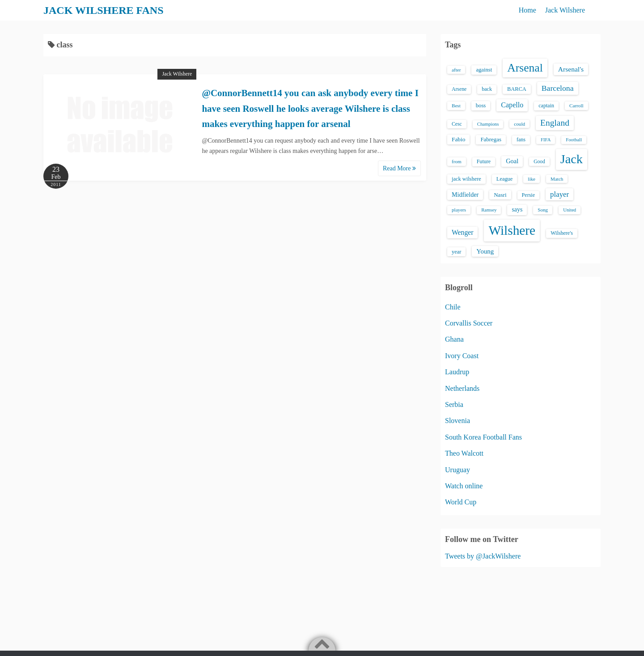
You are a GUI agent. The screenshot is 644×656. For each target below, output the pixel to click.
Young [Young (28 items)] (485, 251)
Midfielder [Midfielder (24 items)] (465, 195)
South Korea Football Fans (483, 437)
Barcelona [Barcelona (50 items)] (558, 88)
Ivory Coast (462, 356)
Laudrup (457, 372)
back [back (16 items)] (487, 89)
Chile (453, 307)
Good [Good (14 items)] (539, 161)
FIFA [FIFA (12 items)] (546, 140)
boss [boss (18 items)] (481, 106)
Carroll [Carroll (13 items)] (576, 106)
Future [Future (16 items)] (484, 161)
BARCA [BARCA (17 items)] (517, 89)
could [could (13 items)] (519, 124)
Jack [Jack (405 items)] (572, 159)
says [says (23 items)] (517, 209)
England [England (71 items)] (555, 123)
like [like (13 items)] (532, 179)
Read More (399, 168)
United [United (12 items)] (570, 210)
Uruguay (458, 470)
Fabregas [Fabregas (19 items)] (491, 140)
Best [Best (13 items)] (456, 106)
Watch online (464, 486)
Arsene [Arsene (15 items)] (459, 89)
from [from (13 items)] (457, 161)
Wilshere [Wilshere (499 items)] (512, 230)
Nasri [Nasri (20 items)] (500, 195)
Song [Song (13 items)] (543, 210)
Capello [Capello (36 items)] (512, 105)
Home (527, 10)
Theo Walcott (464, 453)
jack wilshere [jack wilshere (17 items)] (466, 179)
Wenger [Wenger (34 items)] (462, 232)
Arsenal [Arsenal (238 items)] (525, 68)
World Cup (461, 502)
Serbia (454, 404)
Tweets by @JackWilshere (483, 556)
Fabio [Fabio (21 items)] (458, 139)
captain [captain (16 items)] (546, 106)
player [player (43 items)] (559, 194)
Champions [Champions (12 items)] (488, 124)
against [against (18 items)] (484, 70)
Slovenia (458, 421)
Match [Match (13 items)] (557, 179)
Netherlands (462, 388)
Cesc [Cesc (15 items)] (457, 124)
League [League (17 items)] (505, 179)
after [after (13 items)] (456, 70)
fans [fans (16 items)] (521, 140)
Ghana (454, 339)
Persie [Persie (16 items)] (528, 195)
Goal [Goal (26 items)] (512, 161)
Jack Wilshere (565, 10)
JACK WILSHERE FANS (104, 10)
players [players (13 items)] (459, 210)
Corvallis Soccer (469, 323)
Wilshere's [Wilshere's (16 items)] (562, 233)
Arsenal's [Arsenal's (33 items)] (571, 69)
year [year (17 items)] (456, 252)
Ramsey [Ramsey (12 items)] (489, 210)
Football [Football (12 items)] (574, 140)
